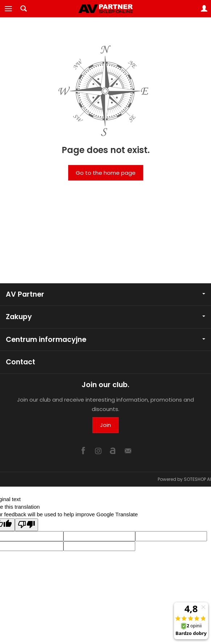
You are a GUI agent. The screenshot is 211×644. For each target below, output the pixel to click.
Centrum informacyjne (105, 340)
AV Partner (105, 294)
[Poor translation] (26, 525)
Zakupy (105, 317)
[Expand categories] (8, 9)
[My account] (204, 9)
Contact (20, 362)
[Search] (24, 9)
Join (105, 425)
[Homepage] (105, 9)
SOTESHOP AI (197, 479)
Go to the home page (106, 173)
